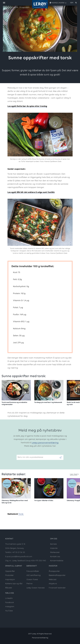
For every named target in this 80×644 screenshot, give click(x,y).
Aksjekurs (53, 584)
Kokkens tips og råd (14, 584)
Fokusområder (33, 571)
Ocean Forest (32, 580)
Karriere (53, 544)
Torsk (21, 514)
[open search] (74, 3)
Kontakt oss (55, 557)
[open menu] (4, 3)
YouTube (9, 611)
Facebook (10, 603)
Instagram (10, 607)
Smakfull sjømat (12, 7)
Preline (29, 584)
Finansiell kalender (57, 588)
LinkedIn (9, 598)
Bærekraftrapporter (57, 575)
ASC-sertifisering (33, 575)
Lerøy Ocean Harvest (36, 588)
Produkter (9, 575)
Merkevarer (55, 552)
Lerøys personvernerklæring (45, 443)
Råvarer (9, 588)
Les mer (74, 474)
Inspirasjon (25, 7)
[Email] (38, 457)
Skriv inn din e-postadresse (29, 453)
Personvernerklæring (40, 638)
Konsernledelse (57, 561)
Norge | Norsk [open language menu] (58, 3)
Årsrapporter (54, 571)
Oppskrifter (10, 571)
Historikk (54, 548)
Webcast (53, 580)
